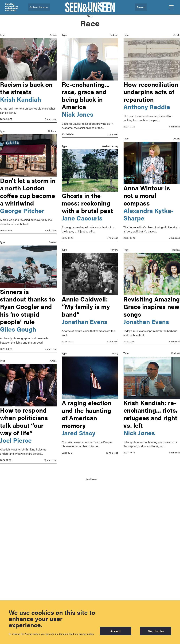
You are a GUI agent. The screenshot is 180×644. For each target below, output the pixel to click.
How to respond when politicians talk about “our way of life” (24, 420)
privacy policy (86, 634)
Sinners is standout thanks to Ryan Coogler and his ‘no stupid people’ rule (28, 306)
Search (141, 7)
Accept (116, 631)
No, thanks (156, 631)
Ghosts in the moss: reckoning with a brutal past (87, 202)
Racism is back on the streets (26, 88)
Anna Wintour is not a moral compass (147, 195)
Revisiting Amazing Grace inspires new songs (152, 305)
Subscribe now (39, 7)
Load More (91, 479)
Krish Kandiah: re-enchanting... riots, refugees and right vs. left (151, 420)
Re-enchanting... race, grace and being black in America (86, 95)
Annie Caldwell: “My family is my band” (86, 305)
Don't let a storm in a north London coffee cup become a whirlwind (28, 191)
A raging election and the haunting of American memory (87, 413)
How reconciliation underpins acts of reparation (151, 92)
